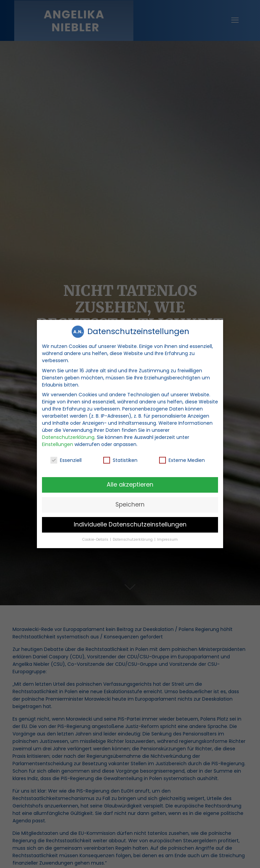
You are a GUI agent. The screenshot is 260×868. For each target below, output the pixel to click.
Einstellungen (58, 444)
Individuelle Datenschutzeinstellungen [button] (130, 524)
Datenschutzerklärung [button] (133, 539)
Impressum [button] (167, 539)
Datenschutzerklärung (68, 437)
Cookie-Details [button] (96, 539)
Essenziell (66, 460)
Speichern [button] (130, 504)
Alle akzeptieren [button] (130, 484)
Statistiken (120, 460)
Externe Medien (182, 460)
